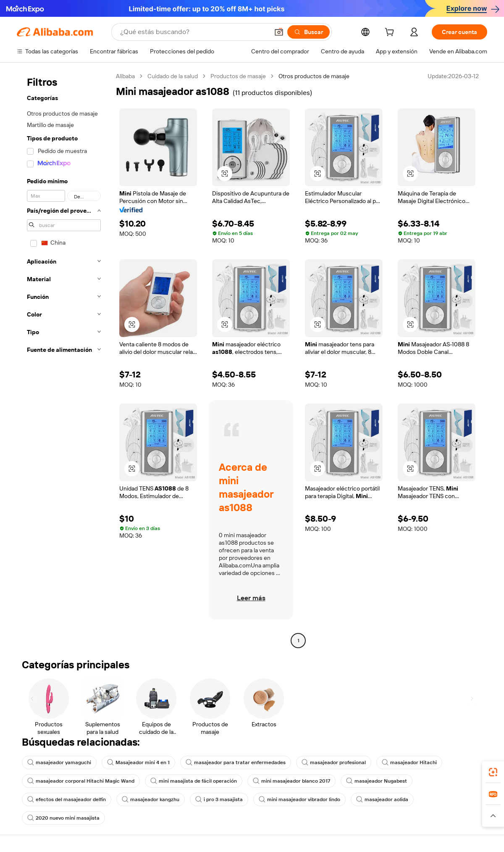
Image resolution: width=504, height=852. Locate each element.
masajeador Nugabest (377, 781)
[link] (493, 772)
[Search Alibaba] (194, 32)
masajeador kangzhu (151, 799)
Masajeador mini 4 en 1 (138, 762)
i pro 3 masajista (219, 799)
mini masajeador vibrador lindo (299, 799)
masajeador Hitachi (409, 762)
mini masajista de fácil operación (194, 781)
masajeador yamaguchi (59, 762)
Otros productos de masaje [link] (314, 76)
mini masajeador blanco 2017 (291, 781)
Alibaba (125, 76)
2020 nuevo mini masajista (63, 818)
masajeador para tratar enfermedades (236, 762)
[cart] (391, 33)
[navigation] (64, 359)
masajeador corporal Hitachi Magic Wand (81, 781)
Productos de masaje (238, 76)
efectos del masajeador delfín (67, 799)
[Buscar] (308, 32)
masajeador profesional (334, 762)
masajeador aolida (382, 799)
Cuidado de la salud (173, 76)
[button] (279, 32)
